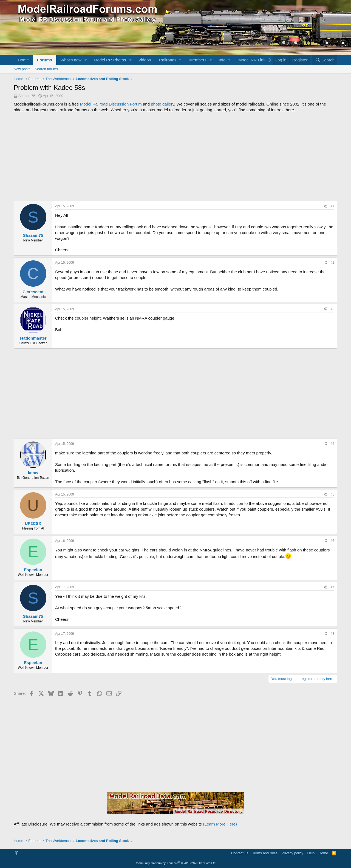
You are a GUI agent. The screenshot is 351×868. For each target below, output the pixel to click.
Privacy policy (292, 853)
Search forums (46, 69)
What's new (71, 60)
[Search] (325, 60)
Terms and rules (265, 853)
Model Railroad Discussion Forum (111, 104)
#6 (332, 541)
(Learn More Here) (220, 824)
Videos (145, 60)
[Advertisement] (175, 157)
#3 (332, 309)
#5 (332, 494)
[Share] (325, 206)
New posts (22, 69)
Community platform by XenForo (175, 863)
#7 (332, 587)
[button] (86, 60)
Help (311, 853)
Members (198, 60)
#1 (332, 206)
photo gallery (162, 104)
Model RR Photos (110, 60)
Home (23, 60)
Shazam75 (27, 96)
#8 (332, 634)
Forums (45, 60)
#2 (332, 263)
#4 (332, 444)
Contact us (240, 853)
